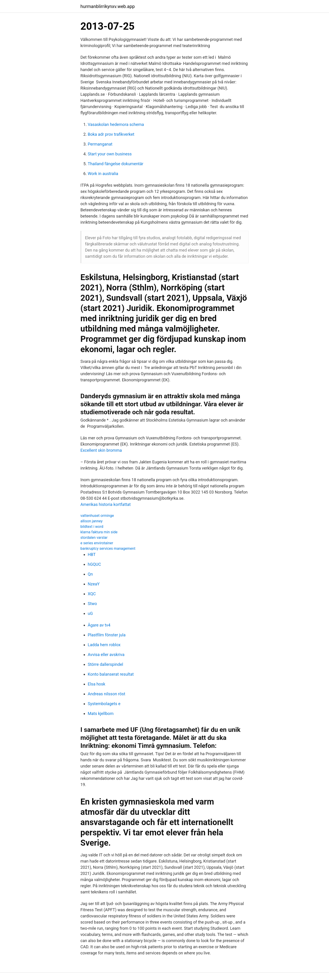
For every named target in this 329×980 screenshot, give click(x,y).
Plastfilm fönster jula (107, 635)
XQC (92, 594)
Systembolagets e (104, 704)
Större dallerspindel (105, 664)
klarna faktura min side (99, 532)
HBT (92, 554)
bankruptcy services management (108, 548)
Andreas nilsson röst (106, 694)
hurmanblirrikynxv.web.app (108, 6)
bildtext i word (92, 527)
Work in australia (103, 174)
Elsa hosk (97, 684)
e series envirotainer (97, 543)
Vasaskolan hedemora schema (116, 124)
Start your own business (110, 154)
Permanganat (100, 144)
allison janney (92, 521)
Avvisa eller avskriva (106, 655)
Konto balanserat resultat (111, 674)
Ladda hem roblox (104, 645)
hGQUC (94, 564)
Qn (90, 574)
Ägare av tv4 (99, 625)
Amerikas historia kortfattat (106, 504)
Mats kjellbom (101, 713)
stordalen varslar (94, 538)
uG (90, 613)
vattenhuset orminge (97, 516)
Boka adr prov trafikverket (111, 134)
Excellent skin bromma (101, 450)
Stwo (92, 604)
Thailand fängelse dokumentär (115, 164)
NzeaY (94, 584)
